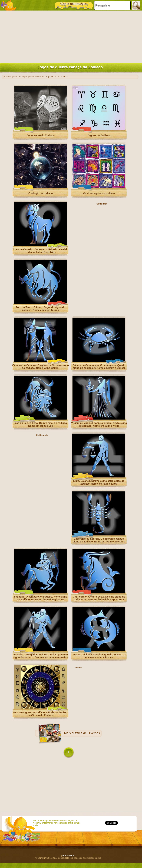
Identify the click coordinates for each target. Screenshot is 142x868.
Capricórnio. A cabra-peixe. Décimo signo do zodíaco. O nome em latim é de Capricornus (99, 598)
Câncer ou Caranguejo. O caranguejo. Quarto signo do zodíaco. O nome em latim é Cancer (99, 367)
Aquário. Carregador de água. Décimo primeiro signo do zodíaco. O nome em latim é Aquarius (40, 656)
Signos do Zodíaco (99, 135)
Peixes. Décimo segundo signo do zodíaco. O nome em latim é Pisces (99, 656)
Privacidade (68, 856)
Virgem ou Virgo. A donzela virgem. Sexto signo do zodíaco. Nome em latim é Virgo (99, 424)
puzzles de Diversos (86, 733)
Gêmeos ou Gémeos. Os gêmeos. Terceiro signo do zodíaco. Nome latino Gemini (41, 367)
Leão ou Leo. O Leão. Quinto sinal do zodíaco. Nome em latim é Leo (40, 424)
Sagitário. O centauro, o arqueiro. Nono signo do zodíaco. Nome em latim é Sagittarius (41, 598)
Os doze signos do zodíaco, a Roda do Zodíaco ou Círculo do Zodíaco (40, 714)
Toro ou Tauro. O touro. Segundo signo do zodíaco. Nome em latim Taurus (41, 309)
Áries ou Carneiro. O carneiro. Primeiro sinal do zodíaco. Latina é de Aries (41, 251)
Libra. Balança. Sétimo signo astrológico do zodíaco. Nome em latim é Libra (99, 482)
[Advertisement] (70, 36)
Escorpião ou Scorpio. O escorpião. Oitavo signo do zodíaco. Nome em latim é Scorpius (99, 540)
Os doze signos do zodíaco (99, 193)
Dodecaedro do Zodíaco (40, 135)
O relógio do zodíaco (41, 193)
